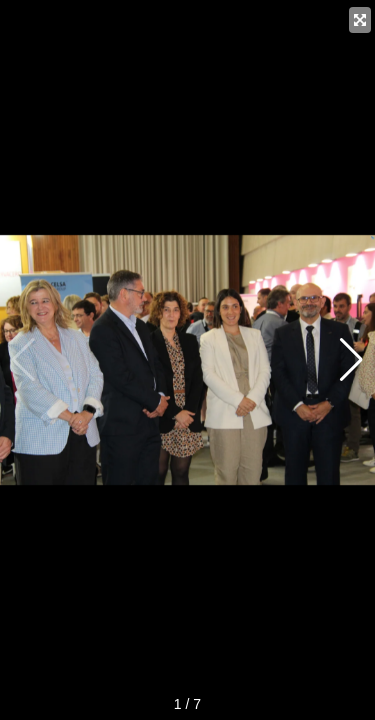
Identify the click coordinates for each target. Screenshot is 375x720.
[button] (351, 360)
